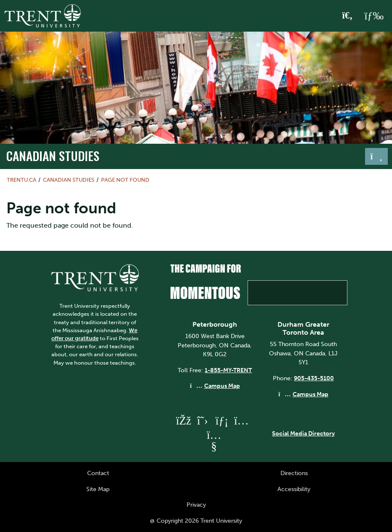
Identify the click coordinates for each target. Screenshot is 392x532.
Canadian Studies (53, 156)
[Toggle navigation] (376, 156)
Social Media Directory (303, 433)
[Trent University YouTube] (214, 446)
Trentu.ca (21, 180)
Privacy (196, 505)
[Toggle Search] (348, 16)
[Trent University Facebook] (183, 420)
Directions (294, 473)
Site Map (98, 489)
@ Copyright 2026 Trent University (196, 521)
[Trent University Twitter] (203, 420)
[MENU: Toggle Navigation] (374, 16)
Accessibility (294, 489)
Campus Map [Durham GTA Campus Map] (311, 394)
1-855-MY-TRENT (228, 370)
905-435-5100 (314, 378)
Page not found (125, 180)
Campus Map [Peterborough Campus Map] (222, 386)
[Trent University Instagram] (241, 420)
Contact (98, 473)
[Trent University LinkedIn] (222, 420)
